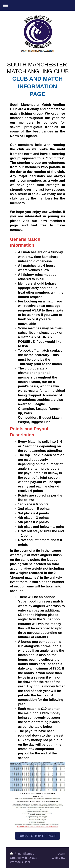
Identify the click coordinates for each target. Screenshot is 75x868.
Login (61, 853)
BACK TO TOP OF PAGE (37, 836)
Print (16, 853)
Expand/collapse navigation (37, 5)
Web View (58, 858)
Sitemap (28, 853)
